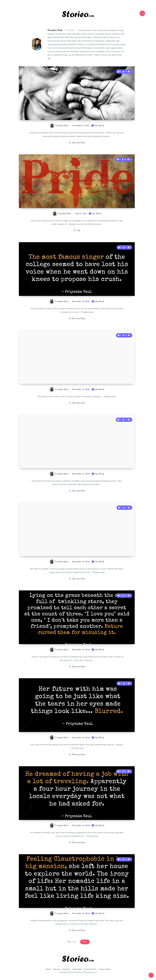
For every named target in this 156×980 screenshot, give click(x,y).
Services (66, 969)
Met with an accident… (45, 548)
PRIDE (31, 200)
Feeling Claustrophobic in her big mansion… (54, 897)
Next (85, 942)
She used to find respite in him (52, 376)
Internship (77, 969)
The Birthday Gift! (41, 112)
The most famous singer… (47, 288)
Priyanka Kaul (55, 30)
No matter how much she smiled (53, 460)
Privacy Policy (90, 969)
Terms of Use (105, 969)
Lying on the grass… (43, 636)
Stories (57, 969)
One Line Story (78, 143)
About (48, 969)
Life (79, 231)
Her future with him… (43, 724)
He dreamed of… (40, 812)
